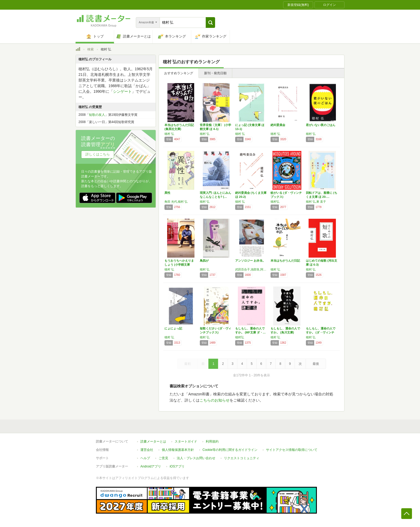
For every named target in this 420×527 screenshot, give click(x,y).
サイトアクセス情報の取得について (292, 450)
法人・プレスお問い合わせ (196, 458)
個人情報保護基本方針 (178, 450)
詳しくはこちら (98, 154)
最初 (187, 364)
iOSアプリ (177, 466)
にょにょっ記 (173, 328)
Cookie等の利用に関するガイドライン (230, 450)
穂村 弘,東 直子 (316, 202)
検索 (91, 49)
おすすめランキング (179, 73)
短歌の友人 (97, 115)
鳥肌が (204, 261)
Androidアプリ (151, 466)
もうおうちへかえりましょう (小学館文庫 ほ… (179, 265)
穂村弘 (275, 202)
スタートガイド (186, 441)
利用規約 (212, 441)
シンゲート (122, 91)
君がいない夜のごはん (321, 125)
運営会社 (147, 450)
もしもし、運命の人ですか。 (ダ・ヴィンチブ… (321, 332)
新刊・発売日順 (215, 73)
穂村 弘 (169, 134)
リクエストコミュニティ (242, 458)
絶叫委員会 (278, 125)
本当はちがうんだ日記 (285, 261)
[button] (210, 23)
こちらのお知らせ (215, 400)
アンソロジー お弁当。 (250, 261)
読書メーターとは (153, 441)
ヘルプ (145, 458)
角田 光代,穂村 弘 (176, 202)
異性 (167, 193)
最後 (316, 364)
